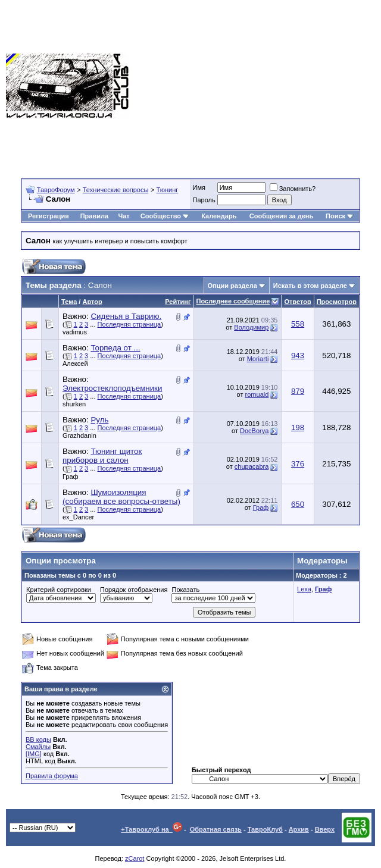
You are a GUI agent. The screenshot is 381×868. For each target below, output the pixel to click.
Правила (94, 216)
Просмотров (337, 302)
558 (298, 324)
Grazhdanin (79, 435)
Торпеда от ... (115, 348)
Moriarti (258, 359)
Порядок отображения (134, 590)
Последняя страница (129, 324)
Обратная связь (216, 829)
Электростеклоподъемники (112, 388)
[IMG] (34, 754)
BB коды (38, 739)
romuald (257, 394)
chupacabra (252, 466)
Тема (69, 302)
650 (298, 504)
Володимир (251, 327)
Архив (299, 829)
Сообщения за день (281, 216)
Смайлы (38, 747)
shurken (74, 404)
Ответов (297, 302)
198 (298, 427)
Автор (92, 302)
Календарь (219, 216)
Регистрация (49, 216)
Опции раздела (232, 286)
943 (298, 355)
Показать (185, 590)
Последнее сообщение (233, 301)
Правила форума (52, 776)
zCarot (135, 858)
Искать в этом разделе (310, 286)
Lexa (304, 589)
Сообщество (165, 216)
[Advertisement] (255, 86)
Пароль (204, 200)
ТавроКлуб (265, 829)
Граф (71, 477)
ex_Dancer (78, 517)
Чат (124, 216)
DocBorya (254, 431)
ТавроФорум (56, 190)
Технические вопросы (116, 190)
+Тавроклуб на (152, 829)
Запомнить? (293, 189)
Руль (99, 420)
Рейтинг (178, 302)
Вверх (325, 829)
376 (298, 464)
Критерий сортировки (59, 590)
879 (298, 391)
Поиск (340, 216)
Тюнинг (168, 190)
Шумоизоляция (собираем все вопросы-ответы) (121, 497)
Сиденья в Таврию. (126, 316)
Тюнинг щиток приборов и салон (102, 456)
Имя (199, 187)
